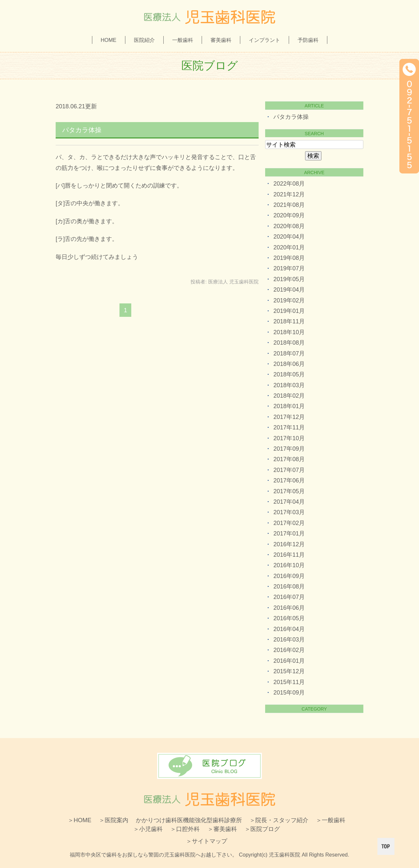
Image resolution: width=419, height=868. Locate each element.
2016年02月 (289, 650)
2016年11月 (289, 555)
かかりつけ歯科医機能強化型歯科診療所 (189, 820)
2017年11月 (289, 427)
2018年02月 (289, 396)
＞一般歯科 (331, 820)
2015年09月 (289, 693)
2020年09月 (289, 215)
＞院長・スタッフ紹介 (279, 820)
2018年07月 (289, 353)
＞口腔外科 (185, 829)
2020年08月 (289, 226)
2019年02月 (289, 300)
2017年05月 (289, 491)
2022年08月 (289, 184)
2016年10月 (289, 565)
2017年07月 (289, 470)
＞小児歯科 (148, 829)
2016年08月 (289, 587)
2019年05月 (289, 279)
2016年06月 (289, 608)
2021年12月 (289, 194)
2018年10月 (289, 332)
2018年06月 (289, 364)
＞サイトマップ (207, 841)
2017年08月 (289, 459)
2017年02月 (289, 523)
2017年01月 (289, 533)
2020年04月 (289, 237)
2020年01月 (289, 247)
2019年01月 (289, 311)
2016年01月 (289, 661)
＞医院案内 (114, 820)
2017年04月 (289, 502)
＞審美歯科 (222, 829)
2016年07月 (289, 597)
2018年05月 (289, 374)
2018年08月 (289, 343)
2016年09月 (289, 576)
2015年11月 (289, 682)
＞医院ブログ (262, 829)
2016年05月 (289, 618)
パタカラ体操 (82, 130)
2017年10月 (289, 438)
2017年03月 (289, 512)
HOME (109, 40)
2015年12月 (289, 671)
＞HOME (80, 820)
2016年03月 (289, 640)
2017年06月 (289, 480)
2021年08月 (289, 205)
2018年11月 (289, 321)
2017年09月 (289, 449)
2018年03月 (289, 385)
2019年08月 (289, 258)
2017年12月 (289, 417)
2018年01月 (289, 406)
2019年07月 (289, 268)
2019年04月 (289, 290)
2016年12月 (289, 544)
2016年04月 (289, 629)
